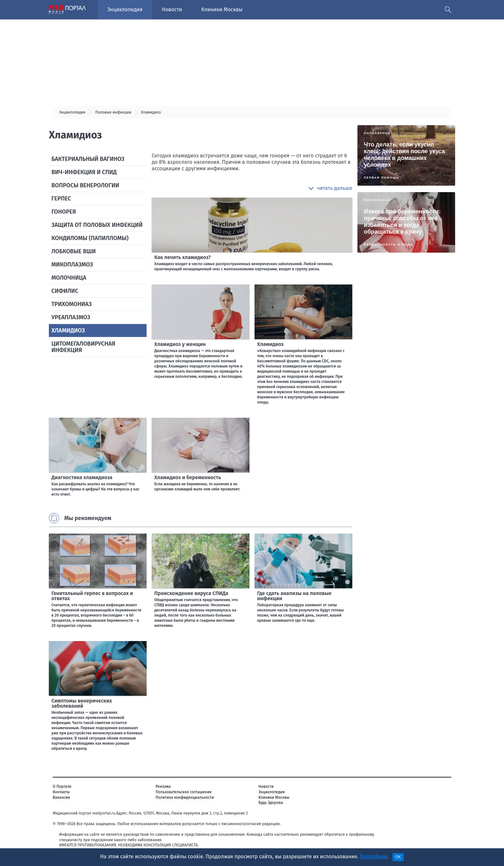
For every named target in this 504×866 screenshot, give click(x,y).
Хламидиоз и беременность (188, 477)
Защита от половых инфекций (97, 225)
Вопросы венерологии (85, 185)
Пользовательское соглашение (184, 792)
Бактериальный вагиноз (88, 159)
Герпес (61, 199)
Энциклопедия (125, 9)
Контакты (61, 792)
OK (398, 857)
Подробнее (373, 857)
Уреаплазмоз (71, 317)
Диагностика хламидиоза (82, 477)
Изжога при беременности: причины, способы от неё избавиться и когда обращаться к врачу (402, 222)
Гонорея (64, 212)
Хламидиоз (68, 331)
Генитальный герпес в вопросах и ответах (92, 596)
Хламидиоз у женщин (180, 344)
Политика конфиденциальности (185, 797)
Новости (172, 9)
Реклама (163, 787)
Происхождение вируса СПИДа (191, 593)
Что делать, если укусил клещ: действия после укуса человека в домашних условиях (404, 155)
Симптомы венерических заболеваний (82, 703)
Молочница (69, 278)
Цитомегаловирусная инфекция (83, 347)
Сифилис (65, 291)
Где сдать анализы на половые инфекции (294, 596)
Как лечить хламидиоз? (183, 257)
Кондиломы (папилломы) (90, 238)
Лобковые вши (74, 251)
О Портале (62, 787)
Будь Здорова (271, 803)
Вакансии (61, 797)
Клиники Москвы (222, 9)
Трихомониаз (72, 304)
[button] (330, 188)
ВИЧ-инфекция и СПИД (84, 172)
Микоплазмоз (72, 265)
